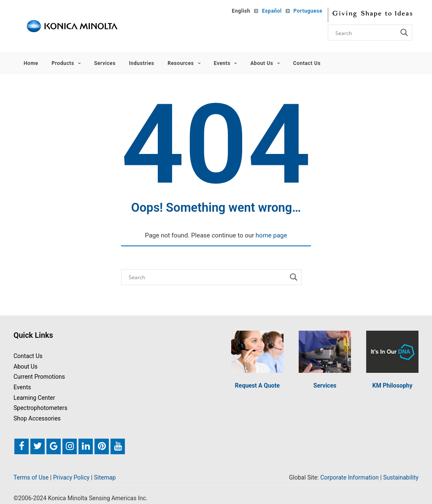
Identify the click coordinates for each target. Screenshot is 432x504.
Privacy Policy (72, 478)
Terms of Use (31, 478)
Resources (184, 63)
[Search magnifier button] (404, 32)
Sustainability (401, 478)
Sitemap (105, 478)
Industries (142, 63)
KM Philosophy (392, 385)
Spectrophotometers (40, 408)
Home (31, 63)
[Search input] (365, 32)
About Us (265, 63)
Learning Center (34, 398)
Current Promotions (39, 377)
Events (225, 63)
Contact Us (307, 63)
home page (271, 235)
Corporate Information (350, 478)
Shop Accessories (37, 418)
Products (66, 63)
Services (105, 63)
